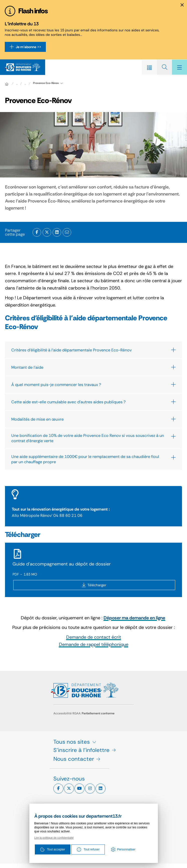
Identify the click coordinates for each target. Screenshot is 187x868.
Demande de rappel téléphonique (94, 644)
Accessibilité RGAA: (84, 713)
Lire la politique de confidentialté (54, 838)
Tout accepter (53, 849)
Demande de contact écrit (94, 637)
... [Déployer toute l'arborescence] (17, 83)
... (25, 83)
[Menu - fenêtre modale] (179, 67)
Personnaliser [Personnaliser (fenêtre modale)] (126, 849)
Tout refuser (88, 849)
